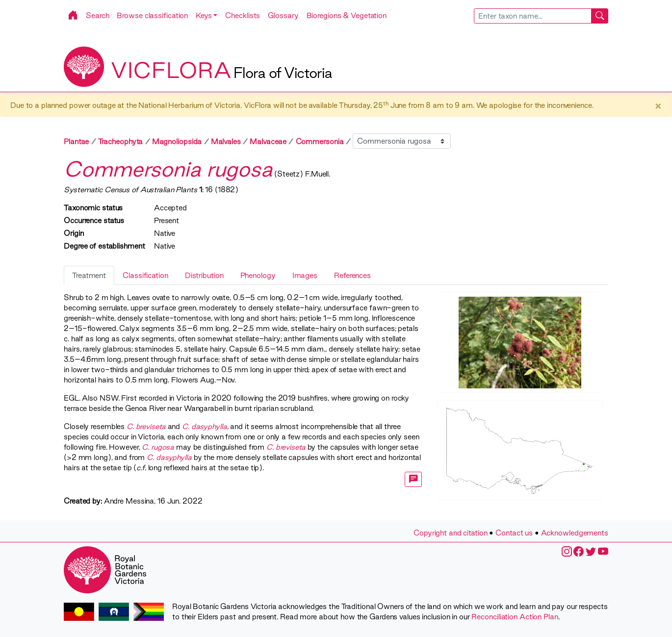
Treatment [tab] (89, 275)
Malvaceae (268, 141)
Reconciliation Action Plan (515, 617)
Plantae (76, 141)
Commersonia (320, 141)
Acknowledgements (575, 533)
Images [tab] (305, 275)
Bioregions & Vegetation (347, 15)
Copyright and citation (451, 533)
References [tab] (352, 275)
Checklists (243, 15)
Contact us (514, 533)
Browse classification (152, 15)
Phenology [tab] (258, 275)
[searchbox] (533, 16)
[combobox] (541, 16)
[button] (207, 15)
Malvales (226, 141)
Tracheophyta (121, 141)
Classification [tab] (145, 275)
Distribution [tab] (204, 275)
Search (97, 15)
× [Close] (658, 106)
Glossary (283, 15)
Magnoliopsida (177, 141)
